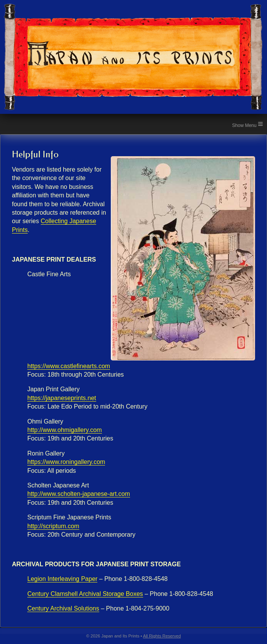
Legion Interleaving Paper (62, 579)
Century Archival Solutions (63, 608)
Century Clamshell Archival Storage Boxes (85, 594)
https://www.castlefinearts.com (69, 366)
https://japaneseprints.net (62, 398)
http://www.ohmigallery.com (65, 430)
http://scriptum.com (53, 526)
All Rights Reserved (162, 636)
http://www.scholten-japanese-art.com (79, 494)
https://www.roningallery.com (66, 462)
